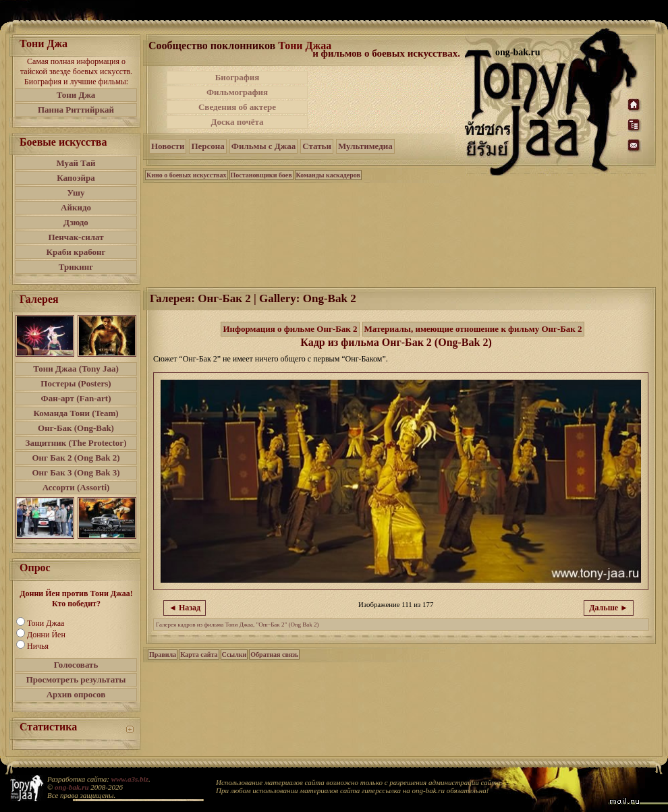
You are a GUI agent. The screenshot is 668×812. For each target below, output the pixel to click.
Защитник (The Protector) (76, 443)
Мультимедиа (365, 146)
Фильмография (237, 92)
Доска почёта (237, 122)
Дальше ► (609, 608)
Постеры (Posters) (76, 383)
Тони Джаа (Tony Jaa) (76, 369)
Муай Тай (76, 163)
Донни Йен (46, 635)
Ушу (76, 193)
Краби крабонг (76, 252)
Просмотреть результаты (76, 679)
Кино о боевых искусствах (187, 175)
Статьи (317, 146)
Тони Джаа (46, 623)
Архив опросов (76, 694)
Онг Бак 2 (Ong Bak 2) (76, 458)
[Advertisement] (387, 100)
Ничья (38, 646)
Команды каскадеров (328, 175)
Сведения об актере (237, 107)
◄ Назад (185, 608)
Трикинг (76, 267)
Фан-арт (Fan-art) (76, 398)
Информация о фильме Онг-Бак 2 (290, 329)
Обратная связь (274, 655)
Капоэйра (76, 178)
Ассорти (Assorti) (76, 487)
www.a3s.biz (130, 779)
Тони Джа (76, 95)
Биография (238, 77)
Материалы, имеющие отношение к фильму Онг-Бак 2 (473, 329)
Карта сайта (199, 655)
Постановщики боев (261, 175)
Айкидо (76, 207)
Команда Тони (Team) (76, 413)
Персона (207, 146)
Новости (168, 146)
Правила (163, 655)
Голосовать (76, 665)
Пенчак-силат (76, 237)
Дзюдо (76, 222)
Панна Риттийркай (76, 110)
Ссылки (234, 655)
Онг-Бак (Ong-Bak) (76, 428)
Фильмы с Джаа (263, 146)
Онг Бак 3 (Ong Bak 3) (76, 472)
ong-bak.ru (72, 787)
